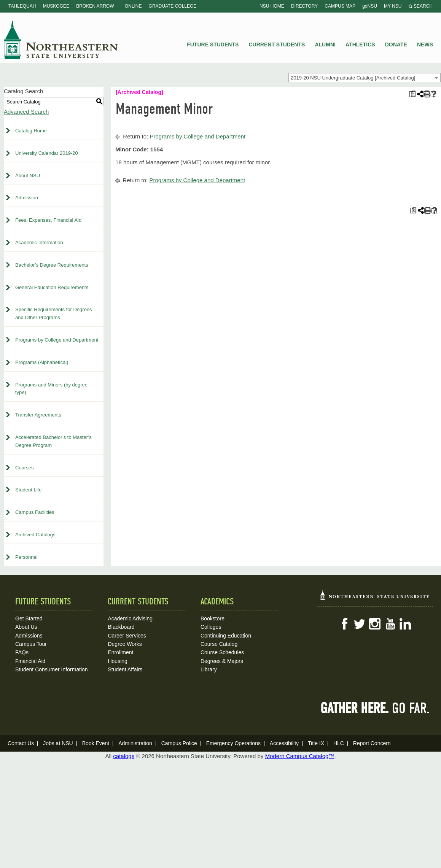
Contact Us (21, 743)
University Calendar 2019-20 (47, 153)
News (425, 45)
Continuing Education (226, 636)
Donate (396, 45)
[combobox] (365, 78)
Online (133, 6)
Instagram (375, 624)
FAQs (22, 652)
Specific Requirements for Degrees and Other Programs (54, 313)
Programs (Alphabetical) (42, 362)
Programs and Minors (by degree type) (51, 389)
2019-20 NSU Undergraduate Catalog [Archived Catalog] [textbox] (353, 78)
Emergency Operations (233, 743)
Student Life (28, 490)
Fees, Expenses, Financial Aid (48, 220)
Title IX (316, 743)
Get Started (29, 618)
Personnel (26, 557)
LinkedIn (405, 624)
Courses (24, 468)
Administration (135, 743)
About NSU (28, 176)
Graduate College (173, 6)
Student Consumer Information (52, 669)
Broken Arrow (95, 6)
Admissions (29, 636)
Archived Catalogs (35, 535)
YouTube (390, 624)
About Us (26, 627)
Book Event (96, 743)
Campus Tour (31, 644)
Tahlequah (22, 6)
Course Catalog (219, 644)
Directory (304, 6)
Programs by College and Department (57, 340)
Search (421, 6)
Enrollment (120, 652)
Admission (27, 198)
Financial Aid (30, 661)
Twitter (360, 624)
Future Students (213, 45)
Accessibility (284, 743)
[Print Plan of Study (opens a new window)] (412, 94)
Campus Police (179, 743)
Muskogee (56, 6)
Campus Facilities (35, 512)
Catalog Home (31, 131)
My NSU (393, 6)
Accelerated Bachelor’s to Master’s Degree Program (53, 441)
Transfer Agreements (38, 415)
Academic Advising (130, 618)
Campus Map (340, 6)
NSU (61, 40)
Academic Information (39, 242)
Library (209, 669)
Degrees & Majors (222, 661)
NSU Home (272, 6)
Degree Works (125, 644)
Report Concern (372, 743)
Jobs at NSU (58, 743)
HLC (339, 743)
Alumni (325, 45)
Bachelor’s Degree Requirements (52, 265)
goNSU (370, 6)
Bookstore (213, 618)
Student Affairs (125, 669)
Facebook (344, 624)
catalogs (124, 756)
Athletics (360, 45)
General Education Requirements (52, 287)
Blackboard (121, 627)
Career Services (127, 636)
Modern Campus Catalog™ (300, 756)
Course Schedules (222, 652)
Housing (117, 661)
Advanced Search (26, 112)
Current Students (277, 45)
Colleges (211, 627)
